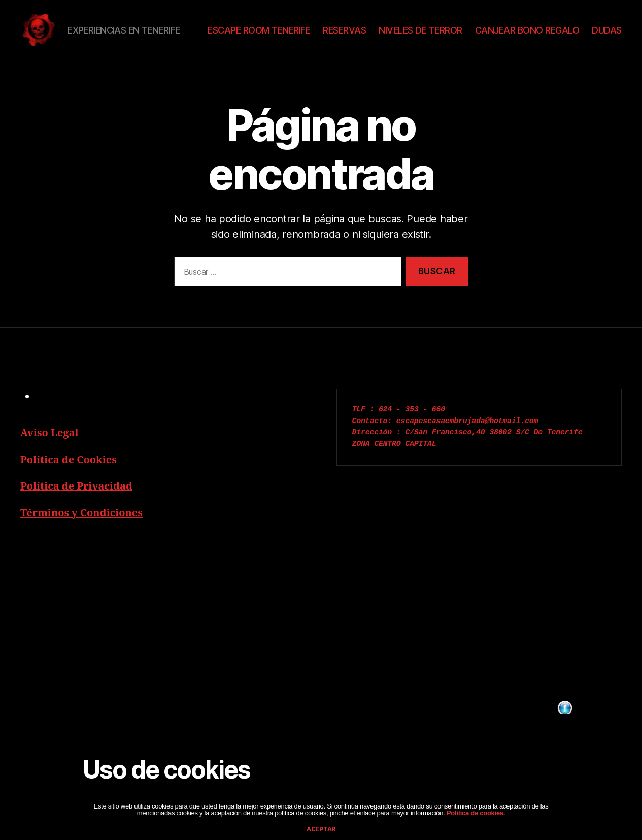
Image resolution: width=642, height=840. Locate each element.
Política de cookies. (475, 813)
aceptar (321, 829)
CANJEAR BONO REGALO (569, 35)
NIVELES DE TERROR (463, 35)
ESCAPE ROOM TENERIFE (301, 35)
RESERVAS (387, 35)
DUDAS (607, 51)
